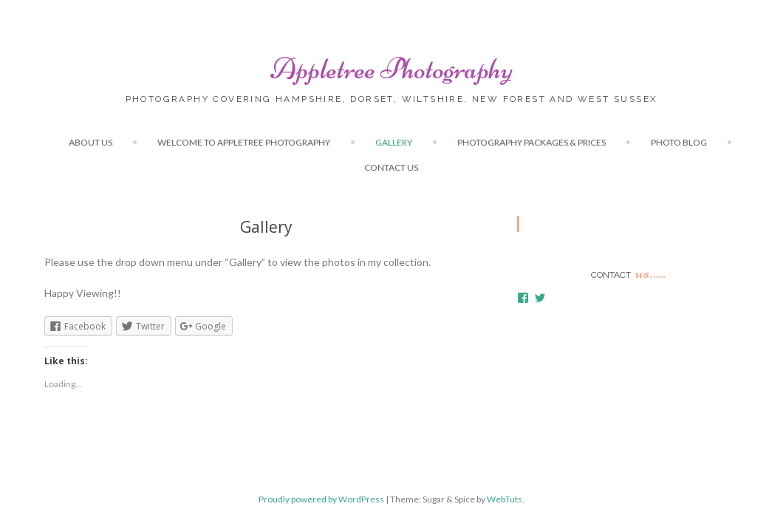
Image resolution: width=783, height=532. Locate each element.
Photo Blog (679, 142)
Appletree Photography (391, 69)
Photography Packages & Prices (531, 142)
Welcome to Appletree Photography (244, 142)
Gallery (394, 142)
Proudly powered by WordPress (321, 499)
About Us (90, 142)
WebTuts (505, 499)
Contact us (391, 167)
